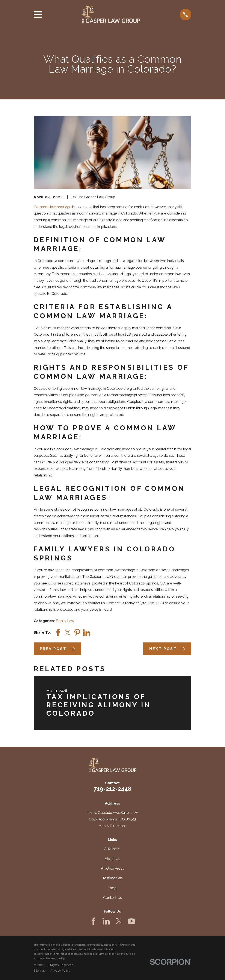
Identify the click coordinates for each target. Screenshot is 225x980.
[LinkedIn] (106, 921)
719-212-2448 (112, 789)
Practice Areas (112, 868)
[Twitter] (119, 921)
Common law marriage (53, 207)
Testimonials (112, 878)
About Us (112, 859)
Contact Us (112, 898)
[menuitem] (40, 971)
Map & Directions (112, 826)
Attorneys (112, 849)
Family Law (65, 621)
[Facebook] (94, 921)
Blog (112, 888)
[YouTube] (131, 921)
